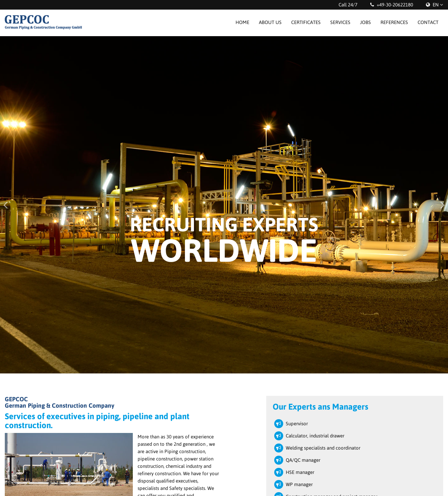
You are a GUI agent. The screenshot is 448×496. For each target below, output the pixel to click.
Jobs (365, 22)
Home (242, 22)
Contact (428, 22)
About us (270, 22)
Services (340, 22)
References (394, 22)
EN (436, 5)
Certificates (306, 22)
